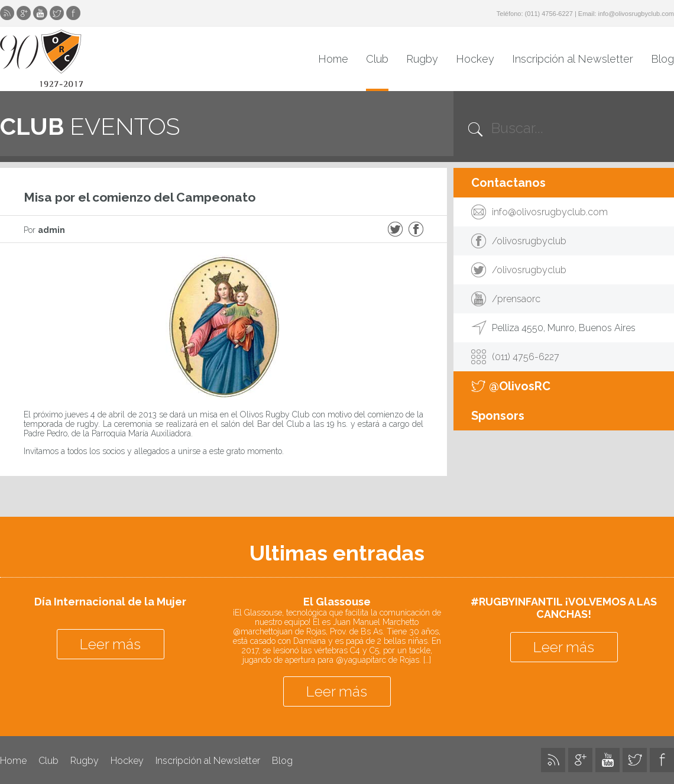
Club (377, 59)
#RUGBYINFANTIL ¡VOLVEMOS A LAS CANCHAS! (564, 608)
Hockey (475, 59)
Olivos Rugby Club (41, 58)
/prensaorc (516, 299)
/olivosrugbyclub (529, 241)
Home (333, 59)
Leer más (110, 644)
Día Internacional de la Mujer (110, 602)
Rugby (422, 59)
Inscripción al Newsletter (573, 59)
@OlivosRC (520, 386)
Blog (662, 59)
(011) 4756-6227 (549, 14)
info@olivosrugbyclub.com (636, 14)
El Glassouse (337, 602)
